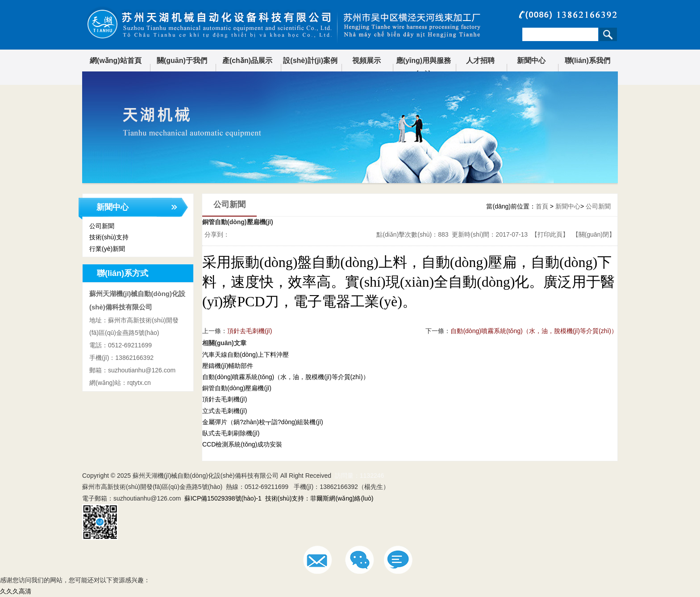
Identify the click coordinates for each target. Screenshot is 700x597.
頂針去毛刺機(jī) (250, 331)
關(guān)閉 (594, 234)
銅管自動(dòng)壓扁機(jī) (237, 388)
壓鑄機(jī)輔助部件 (228, 366)
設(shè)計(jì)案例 (310, 61)
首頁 (542, 206)
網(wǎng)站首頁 (116, 61)
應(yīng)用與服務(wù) (424, 67)
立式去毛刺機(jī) (225, 411)
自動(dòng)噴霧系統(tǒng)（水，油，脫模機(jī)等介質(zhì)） (286, 377)
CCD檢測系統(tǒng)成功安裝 (242, 444)
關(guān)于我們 (182, 61)
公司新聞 (598, 206)
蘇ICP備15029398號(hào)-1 (223, 498)
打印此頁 (550, 234)
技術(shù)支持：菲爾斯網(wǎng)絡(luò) (319, 498)
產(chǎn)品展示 (247, 61)
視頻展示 (367, 61)
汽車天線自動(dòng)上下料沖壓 (246, 355)
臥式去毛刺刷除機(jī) (231, 433)
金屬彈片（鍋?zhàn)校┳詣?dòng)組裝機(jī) (263, 422)
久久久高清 (16, 591)
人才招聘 (480, 61)
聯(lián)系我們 (587, 61)
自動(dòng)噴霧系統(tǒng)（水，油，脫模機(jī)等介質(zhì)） (534, 331)
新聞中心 (531, 61)
